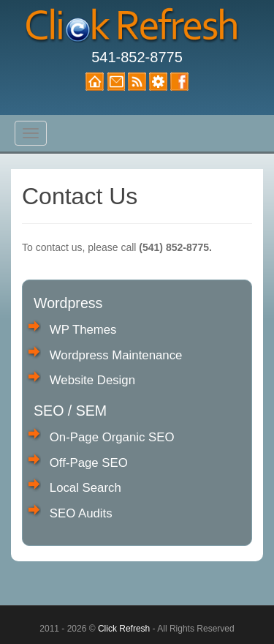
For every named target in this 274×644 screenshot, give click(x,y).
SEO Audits (81, 513)
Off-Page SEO (89, 463)
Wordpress (68, 303)
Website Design (92, 380)
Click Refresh (124, 629)
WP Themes (83, 330)
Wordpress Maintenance (116, 355)
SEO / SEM (70, 411)
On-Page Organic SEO (112, 437)
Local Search (85, 488)
